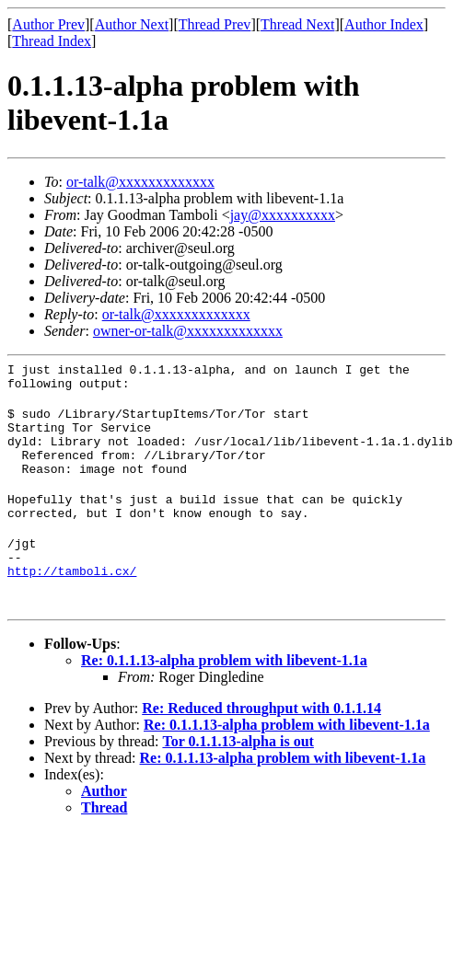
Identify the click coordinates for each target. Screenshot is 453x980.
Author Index (384, 24)
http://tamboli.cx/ (72, 604)
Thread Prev (215, 24)
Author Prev (48, 24)
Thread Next (297, 24)
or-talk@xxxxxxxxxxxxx (140, 182)
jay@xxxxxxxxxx (283, 215)
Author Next (132, 24)
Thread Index (52, 41)
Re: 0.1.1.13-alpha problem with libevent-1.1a (224, 693)
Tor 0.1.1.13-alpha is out (238, 774)
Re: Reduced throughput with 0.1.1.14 (261, 741)
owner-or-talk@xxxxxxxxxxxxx (188, 331)
